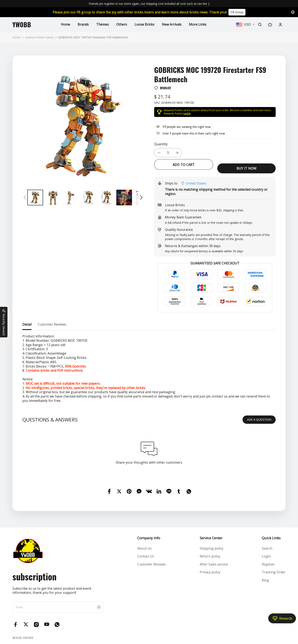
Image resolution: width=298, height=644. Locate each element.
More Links (198, 24)
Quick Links (271, 538)
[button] (25, 198)
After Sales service (214, 564)
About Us (144, 548)
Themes (103, 24)
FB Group (237, 12)
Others (122, 24)
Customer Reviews (151, 564)
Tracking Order (274, 572)
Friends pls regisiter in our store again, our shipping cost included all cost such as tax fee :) (149, 4)
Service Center (211, 538)
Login (266, 556)
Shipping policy (211, 548)
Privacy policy (210, 572)
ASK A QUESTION (259, 420)
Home (65, 24)
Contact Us (146, 556)
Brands (83, 24)
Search (267, 548)
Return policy (210, 556)
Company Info (149, 538)
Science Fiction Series (39, 37)
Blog (265, 580)
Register (268, 564)
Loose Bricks (144, 24)
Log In (187, 114)
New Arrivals (172, 24)
